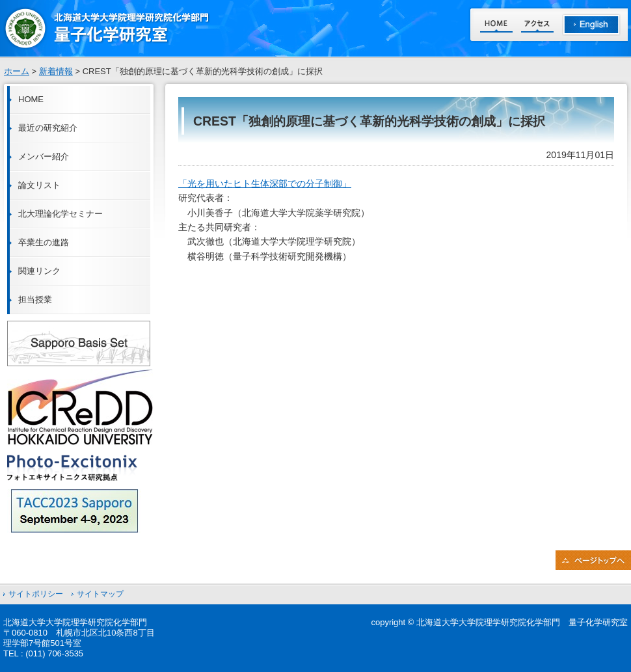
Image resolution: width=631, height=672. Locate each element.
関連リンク (39, 271)
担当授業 (35, 300)
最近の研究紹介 (48, 128)
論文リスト (39, 185)
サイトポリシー (36, 594)
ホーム (17, 71)
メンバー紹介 (44, 156)
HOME (31, 99)
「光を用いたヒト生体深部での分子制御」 (265, 183)
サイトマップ (100, 594)
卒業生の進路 (44, 242)
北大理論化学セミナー (60, 214)
